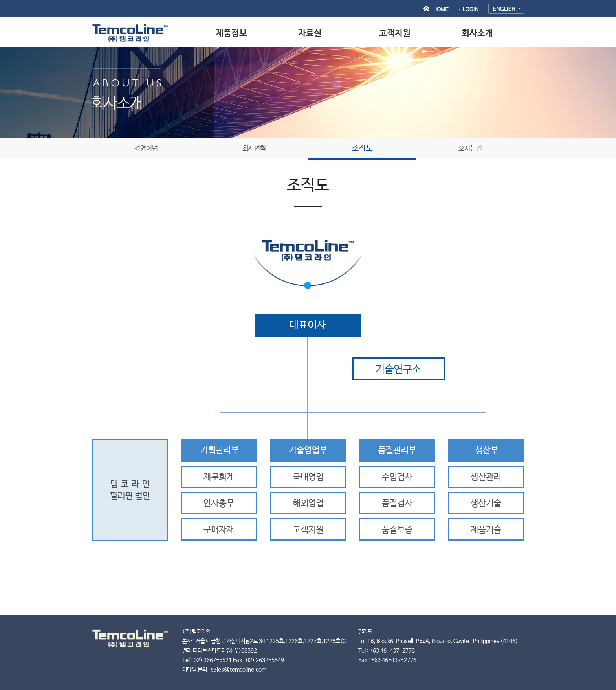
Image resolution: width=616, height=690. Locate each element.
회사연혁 (254, 149)
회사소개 (477, 33)
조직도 (362, 148)
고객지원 (395, 33)
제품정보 (231, 33)
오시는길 (470, 149)
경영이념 (146, 149)
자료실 (310, 33)
